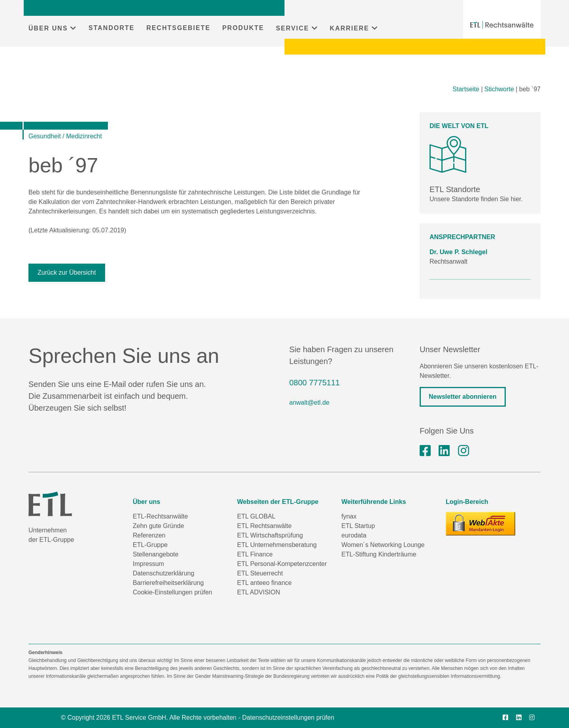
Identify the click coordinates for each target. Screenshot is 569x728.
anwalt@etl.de (309, 403)
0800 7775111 (315, 383)
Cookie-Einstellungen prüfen (172, 592)
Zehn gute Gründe (158, 526)
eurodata (354, 535)
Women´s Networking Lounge (383, 545)
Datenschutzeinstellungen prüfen (288, 718)
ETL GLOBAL (256, 516)
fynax (349, 516)
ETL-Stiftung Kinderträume (379, 554)
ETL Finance (255, 554)
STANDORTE (111, 28)
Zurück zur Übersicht (67, 273)
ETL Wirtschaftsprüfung (270, 535)
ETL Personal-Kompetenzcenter (282, 564)
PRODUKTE (243, 28)
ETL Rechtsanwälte (264, 526)
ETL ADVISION (259, 592)
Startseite (466, 89)
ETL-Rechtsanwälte (160, 516)
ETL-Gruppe (150, 545)
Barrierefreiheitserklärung (168, 583)
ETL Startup (358, 526)
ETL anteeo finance (264, 583)
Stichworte (499, 89)
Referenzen (149, 535)
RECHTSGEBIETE (178, 28)
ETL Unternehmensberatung (277, 545)
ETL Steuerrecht (260, 573)
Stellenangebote (156, 554)
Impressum (148, 564)
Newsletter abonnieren (463, 397)
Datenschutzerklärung (164, 573)
